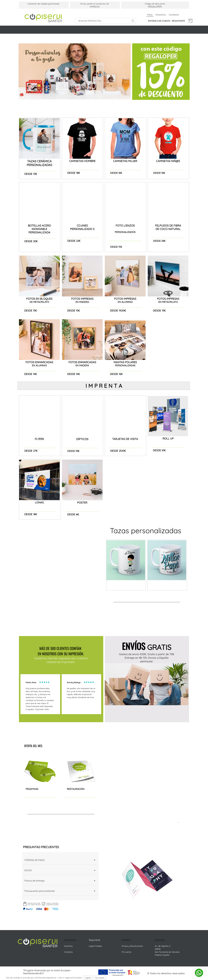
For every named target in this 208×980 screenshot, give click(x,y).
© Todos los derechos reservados (166, 973)
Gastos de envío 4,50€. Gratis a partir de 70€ (147, 654)
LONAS (39, 502)
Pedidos (127, 940)
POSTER (82, 503)
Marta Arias (32, 682)
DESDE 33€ (73, 451)
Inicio (150, 15)
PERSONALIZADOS (125, 232)
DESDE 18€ (116, 173)
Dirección (160, 940)
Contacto (174, 15)
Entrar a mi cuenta (159, 21)
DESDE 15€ (116, 247)
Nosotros (161, 15)
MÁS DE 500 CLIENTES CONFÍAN (61, 648)
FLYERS (39, 439)
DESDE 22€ (74, 241)
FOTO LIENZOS (125, 226)
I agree (88, 978)
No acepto (100, 978)
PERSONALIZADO (82, 229)
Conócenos (70, 940)
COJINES (82, 226)
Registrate (178, 21)
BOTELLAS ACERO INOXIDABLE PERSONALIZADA (39, 229)
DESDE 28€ (159, 241)
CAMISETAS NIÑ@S (168, 161)
